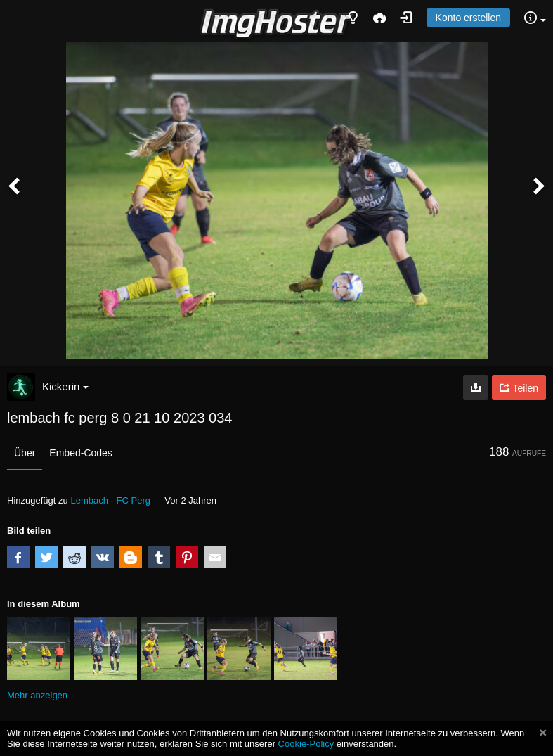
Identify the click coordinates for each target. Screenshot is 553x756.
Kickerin (65, 386)
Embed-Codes (81, 453)
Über (25, 453)
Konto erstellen (468, 18)
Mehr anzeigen (37, 695)
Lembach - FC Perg (110, 500)
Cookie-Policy (306, 744)
